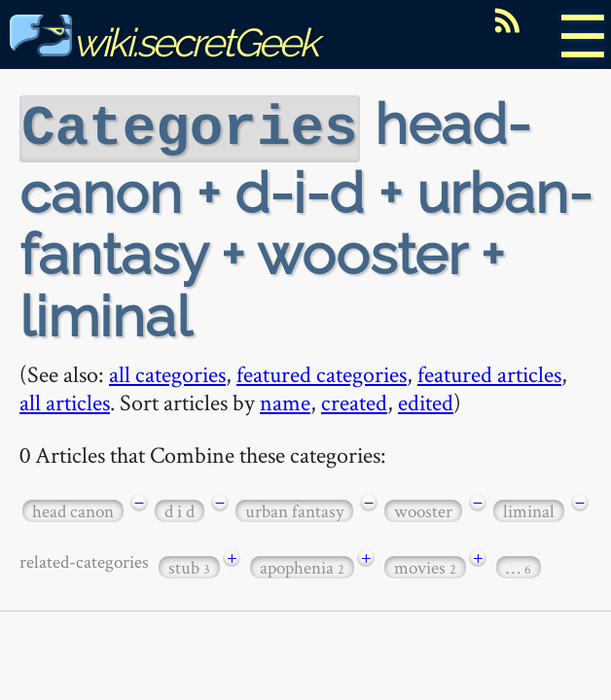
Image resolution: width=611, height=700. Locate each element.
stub (189, 565)
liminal (529, 509)
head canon (73, 509)
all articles (65, 400)
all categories (167, 372)
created (354, 400)
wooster (423, 509)
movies (425, 565)
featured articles (489, 372)
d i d (180, 509)
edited (426, 400)
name (285, 400)
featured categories (322, 372)
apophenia (302, 565)
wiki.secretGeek (163, 42)
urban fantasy (294, 509)
